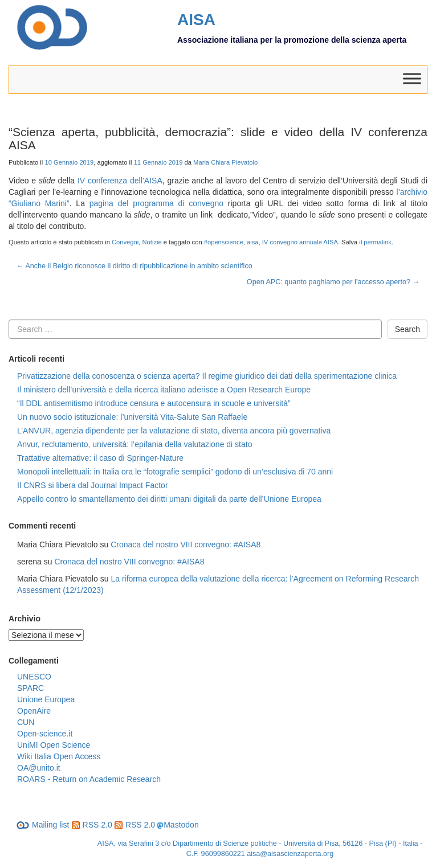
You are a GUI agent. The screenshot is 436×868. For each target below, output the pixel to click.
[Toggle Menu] (412, 79)
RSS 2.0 (92, 825)
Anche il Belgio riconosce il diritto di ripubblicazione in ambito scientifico (135, 266)
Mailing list (43, 825)
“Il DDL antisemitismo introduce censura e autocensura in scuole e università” (154, 403)
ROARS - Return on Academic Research (89, 779)
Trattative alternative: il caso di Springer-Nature (100, 458)
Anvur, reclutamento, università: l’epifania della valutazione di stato (135, 444)
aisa (253, 242)
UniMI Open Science (54, 745)
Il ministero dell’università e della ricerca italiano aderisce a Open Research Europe (164, 390)
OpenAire (34, 711)
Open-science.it (45, 734)
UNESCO (34, 677)
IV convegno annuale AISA (300, 242)
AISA (196, 20)
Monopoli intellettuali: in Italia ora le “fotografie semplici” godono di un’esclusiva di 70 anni (175, 472)
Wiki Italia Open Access (59, 756)
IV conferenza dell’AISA (120, 181)
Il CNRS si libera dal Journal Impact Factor (93, 485)
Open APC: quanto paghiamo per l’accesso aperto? (333, 282)
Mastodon (181, 825)
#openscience (224, 242)
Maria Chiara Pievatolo (225, 162)
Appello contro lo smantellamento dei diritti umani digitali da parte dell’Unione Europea (169, 499)
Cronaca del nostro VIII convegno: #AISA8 (186, 544)
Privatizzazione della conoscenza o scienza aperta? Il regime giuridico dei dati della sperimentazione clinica (207, 376)
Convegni (125, 242)
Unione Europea (46, 699)
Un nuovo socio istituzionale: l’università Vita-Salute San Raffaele (132, 417)
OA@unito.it (39, 768)
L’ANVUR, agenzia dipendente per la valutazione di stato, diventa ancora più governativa (174, 431)
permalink (378, 242)
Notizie (152, 242)
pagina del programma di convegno (156, 203)
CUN (26, 722)
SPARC (30, 688)
